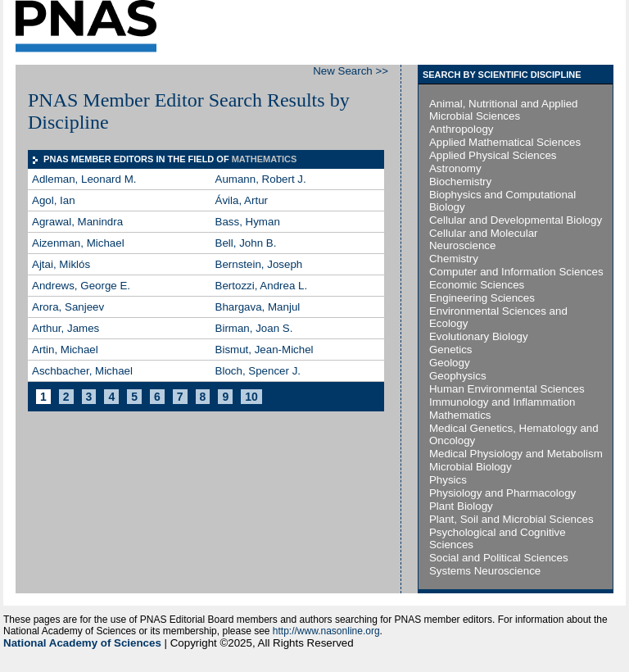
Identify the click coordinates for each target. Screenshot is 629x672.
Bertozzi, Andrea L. (262, 286)
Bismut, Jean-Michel (265, 350)
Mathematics (460, 415)
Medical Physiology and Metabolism (516, 454)
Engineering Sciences (482, 298)
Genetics (451, 350)
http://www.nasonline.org (326, 631)
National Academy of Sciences (82, 643)
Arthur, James (66, 328)
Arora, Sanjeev (68, 307)
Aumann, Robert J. (261, 179)
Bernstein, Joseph (259, 264)
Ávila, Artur (242, 200)
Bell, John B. (246, 243)
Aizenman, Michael (78, 243)
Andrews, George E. (81, 286)
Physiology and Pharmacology (502, 493)
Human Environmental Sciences (507, 389)
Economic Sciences (477, 285)
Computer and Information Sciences (516, 272)
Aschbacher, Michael (82, 371)
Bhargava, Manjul (258, 307)
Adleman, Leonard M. (84, 179)
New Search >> (351, 71)
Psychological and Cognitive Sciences (498, 538)
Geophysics (458, 376)
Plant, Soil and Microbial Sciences (511, 519)
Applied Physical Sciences (493, 155)
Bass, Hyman (248, 222)
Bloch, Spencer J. (258, 371)
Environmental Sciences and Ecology (498, 317)
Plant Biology (461, 506)
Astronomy (455, 168)
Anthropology (462, 129)
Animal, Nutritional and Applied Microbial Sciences (504, 110)
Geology (450, 363)
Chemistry (454, 259)
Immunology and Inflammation (502, 402)
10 (251, 397)
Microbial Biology (471, 467)
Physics (448, 480)
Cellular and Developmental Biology (516, 220)
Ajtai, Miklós (61, 264)
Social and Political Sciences (499, 558)
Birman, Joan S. (254, 328)
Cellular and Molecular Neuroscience (484, 239)
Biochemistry (460, 182)
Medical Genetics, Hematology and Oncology (514, 434)
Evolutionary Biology (479, 336)
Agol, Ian (54, 200)
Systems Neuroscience (485, 571)
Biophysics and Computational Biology (502, 201)
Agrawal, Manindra (77, 222)
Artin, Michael (65, 350)
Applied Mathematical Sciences (505, 142)
